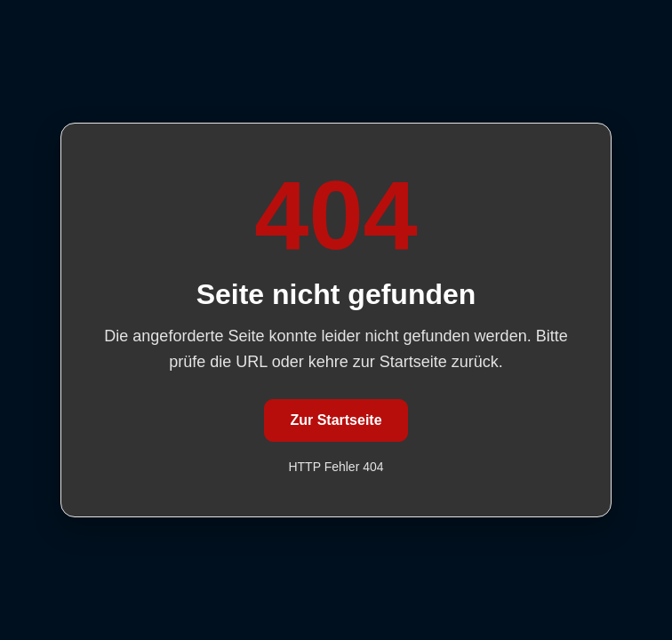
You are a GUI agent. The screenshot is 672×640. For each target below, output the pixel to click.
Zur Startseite (336, 420)
